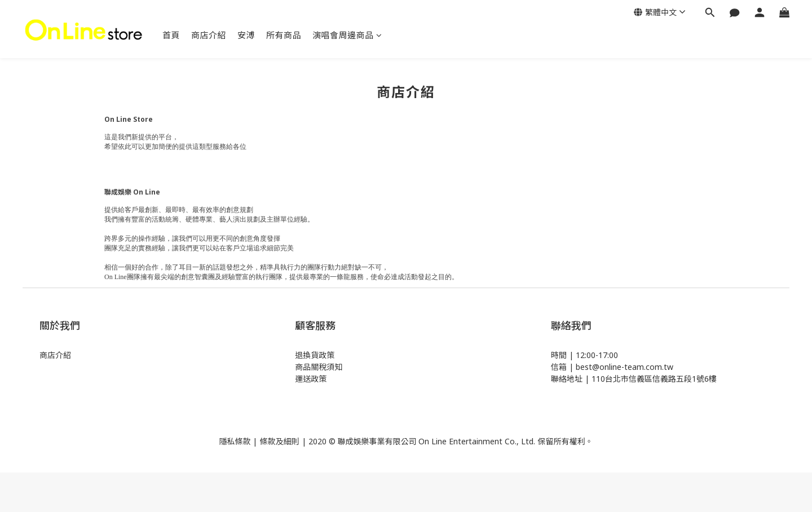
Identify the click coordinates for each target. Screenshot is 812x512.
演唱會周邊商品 (347, 35)
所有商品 (284, 35)
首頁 (171, 35)
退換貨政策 (315, 355)
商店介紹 (209, 35)
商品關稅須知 (319, 367)
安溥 (246, 35)
